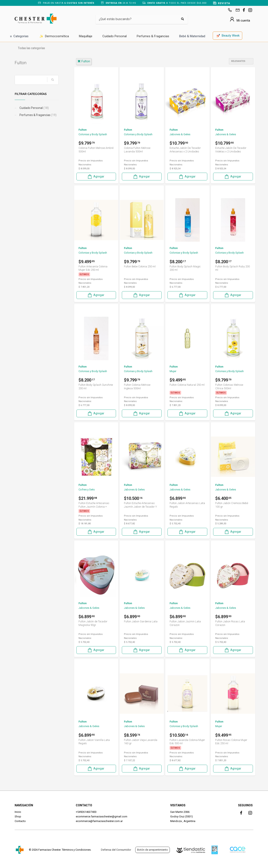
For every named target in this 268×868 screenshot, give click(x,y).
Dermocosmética (54, 36)
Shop (18, 816)
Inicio (18, 812)
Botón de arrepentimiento (153, 850)
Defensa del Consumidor (116, 850)
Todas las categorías (31, 48)
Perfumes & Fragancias (153, 36)
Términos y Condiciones (76, 850)
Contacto (20, 821)
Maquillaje (86, 36)
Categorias (19, 36)
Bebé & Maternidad (192, 36)
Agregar (96, 177)
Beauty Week (228, 36)
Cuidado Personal (115, 36)
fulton (84, 61)
